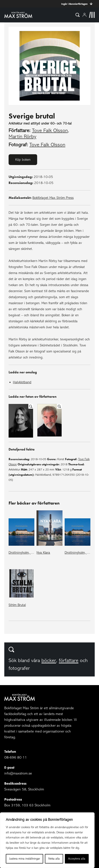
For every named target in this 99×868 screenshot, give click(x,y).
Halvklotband (22, 382)
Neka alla (54, 859)
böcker (49, 660)
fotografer (19, 668)
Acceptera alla (77, 859)
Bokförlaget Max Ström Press (53, 198)
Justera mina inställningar (25, 859)
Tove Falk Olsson (50, 130)
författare (69, 660)
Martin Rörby (22, 136)
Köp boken (23, 160)
